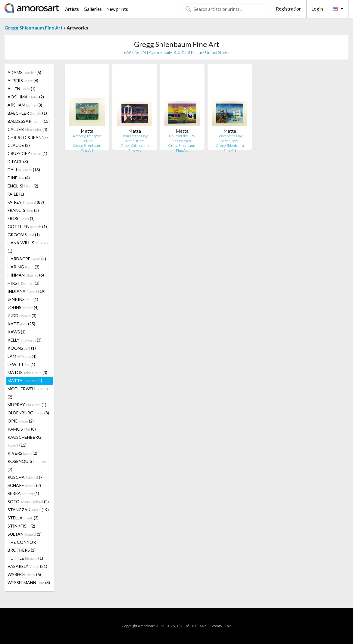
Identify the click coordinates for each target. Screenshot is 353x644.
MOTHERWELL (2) (28, 393)
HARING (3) (23, 267)
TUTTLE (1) (25, 558)
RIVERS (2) (22, 453)
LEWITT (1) (21, 364)
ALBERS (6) (23, 80)
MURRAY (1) (27, 405)
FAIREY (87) (26, 202)
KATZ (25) (21, 324)
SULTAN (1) (25, 534)
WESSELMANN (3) (29, 582)
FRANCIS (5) (23, 210)
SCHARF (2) (24, 485)
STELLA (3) (23, 518)
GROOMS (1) (24, 235)
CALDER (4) (27, 129)
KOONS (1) (22, 348)
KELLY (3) (25, 340)
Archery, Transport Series (87, 138)
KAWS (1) (17, 332)
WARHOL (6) (24, 574)
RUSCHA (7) (26, 477)
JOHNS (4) (23, 307)
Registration (289, 9)
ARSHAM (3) (25, 105)
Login (317, 9)
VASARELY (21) (27, 566)
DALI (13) (24, 170)
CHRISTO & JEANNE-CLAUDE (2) (28, 141)
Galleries (93, 9)
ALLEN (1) (22, 89)
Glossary (215, 626)
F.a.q (228, 626)
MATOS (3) (27, 372)
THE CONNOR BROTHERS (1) (22, 546)
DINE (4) (19, 178)
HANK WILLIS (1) (28, 247)
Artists (72, 9)
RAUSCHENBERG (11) (24, 441)
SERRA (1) (23, 493)
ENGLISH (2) (23, 186)
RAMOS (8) (22, 429)
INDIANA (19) (27, 291)
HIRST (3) (23, 283)
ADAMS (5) (24, 72)
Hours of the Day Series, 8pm (182, 138)
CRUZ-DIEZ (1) (27, 153)
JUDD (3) (22, 316)
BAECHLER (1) (27, 113)
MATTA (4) (25, 381)
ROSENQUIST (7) (27, 465)
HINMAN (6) (26, 275)
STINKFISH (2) (21, 526)
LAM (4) (22, 356)
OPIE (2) (21, 421)
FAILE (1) (16, 194)
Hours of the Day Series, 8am (230, 138)
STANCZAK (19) (28, 510)
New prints (117, 9)
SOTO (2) (28, 502)
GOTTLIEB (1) (27, 226)
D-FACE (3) (18, 161)
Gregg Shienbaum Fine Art (34, 28)
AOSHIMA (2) (26, 97)
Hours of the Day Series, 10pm (134, 138)
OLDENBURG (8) (28, 413)
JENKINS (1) (23, 299)
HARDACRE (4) (27, 259)
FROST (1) (21, 218)
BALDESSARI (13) (29, 121)
